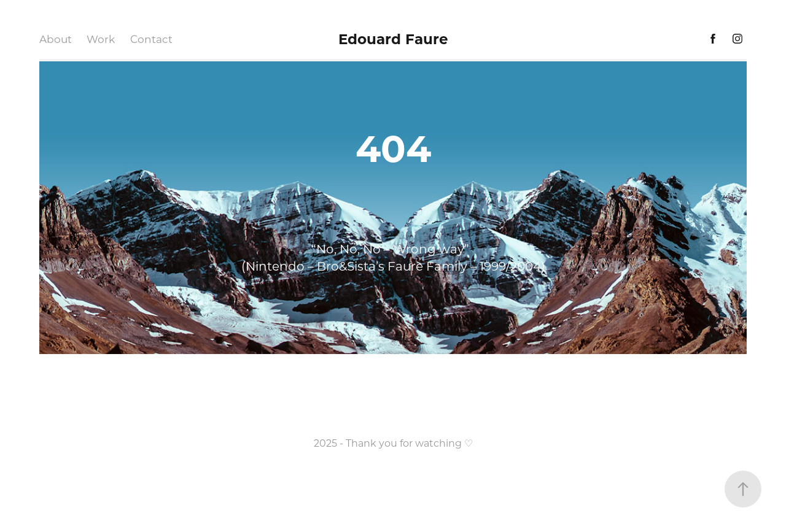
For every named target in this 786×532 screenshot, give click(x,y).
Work (101, 39)
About (56, 39)
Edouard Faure (393, 38)
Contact (151, 39)
